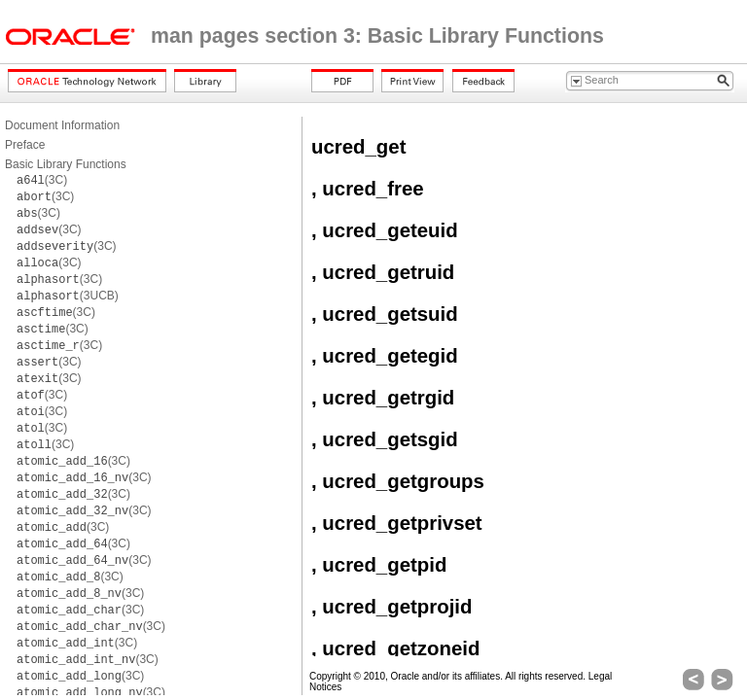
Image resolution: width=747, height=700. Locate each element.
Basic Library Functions (66, 164)
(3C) (42, 180)
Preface (25, 145)
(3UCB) (68, 296)
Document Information (62, 125)
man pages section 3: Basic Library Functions (377, 36)
